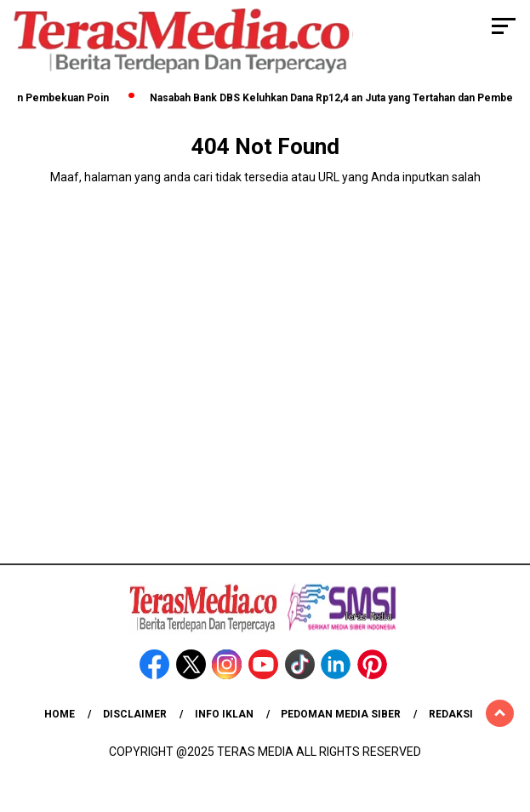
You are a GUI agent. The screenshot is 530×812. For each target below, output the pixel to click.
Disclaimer (135, 714)
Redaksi (451, 714)
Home (60, 714)
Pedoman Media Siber (341, 714)
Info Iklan (224, 714)
